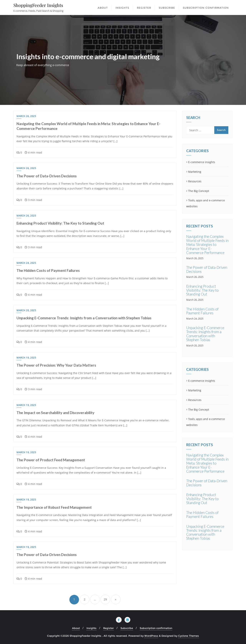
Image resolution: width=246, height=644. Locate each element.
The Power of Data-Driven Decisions (47, 176)
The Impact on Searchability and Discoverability (55, 413)
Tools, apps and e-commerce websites (206, 203)
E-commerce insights (202, 162)
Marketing (195, 172)
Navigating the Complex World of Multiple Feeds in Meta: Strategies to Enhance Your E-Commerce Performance (207, 244)
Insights (91, 628)
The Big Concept (199, 191)
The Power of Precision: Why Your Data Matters (56, 365)
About (76, 628)
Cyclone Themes (189, 636)
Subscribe (127, 628)
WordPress (151, 636)
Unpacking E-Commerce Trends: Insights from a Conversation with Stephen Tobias (84, 318)
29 (105, 599)
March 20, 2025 (26, 310)
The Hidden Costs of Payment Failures (48, 270)
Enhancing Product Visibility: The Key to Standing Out (60, 223)
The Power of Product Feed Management (51, 460)
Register (108, 628)
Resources (195, 181)
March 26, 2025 (26, 116)
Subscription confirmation (156, 628)
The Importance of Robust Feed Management (54, 507)
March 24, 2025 (26, 263)
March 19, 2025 (26, 358)
